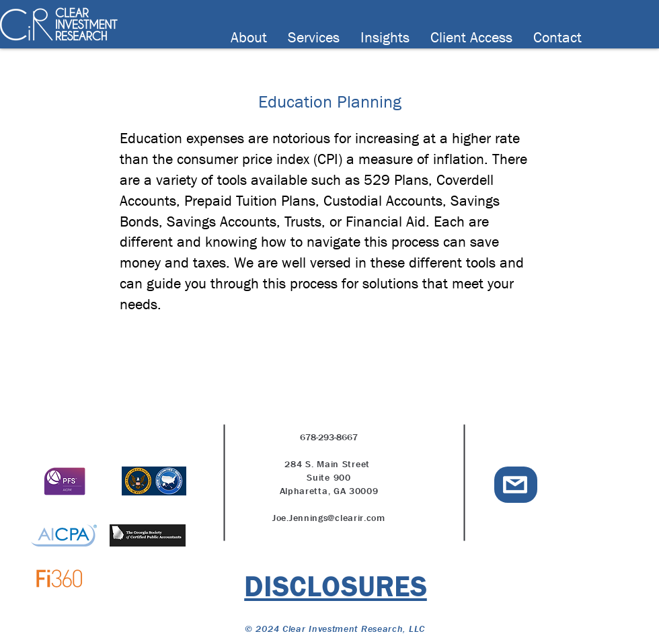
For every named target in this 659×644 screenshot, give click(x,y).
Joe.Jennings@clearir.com (329, 518)
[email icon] (515, 485)
